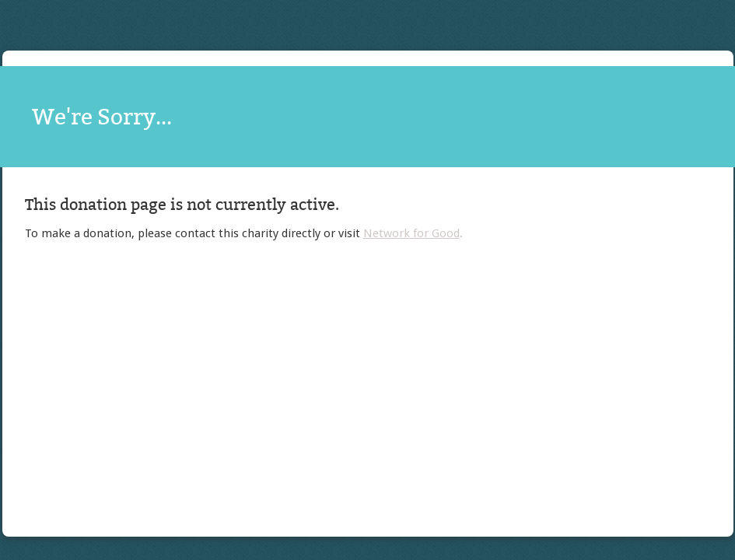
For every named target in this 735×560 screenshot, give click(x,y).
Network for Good (411, 233)
